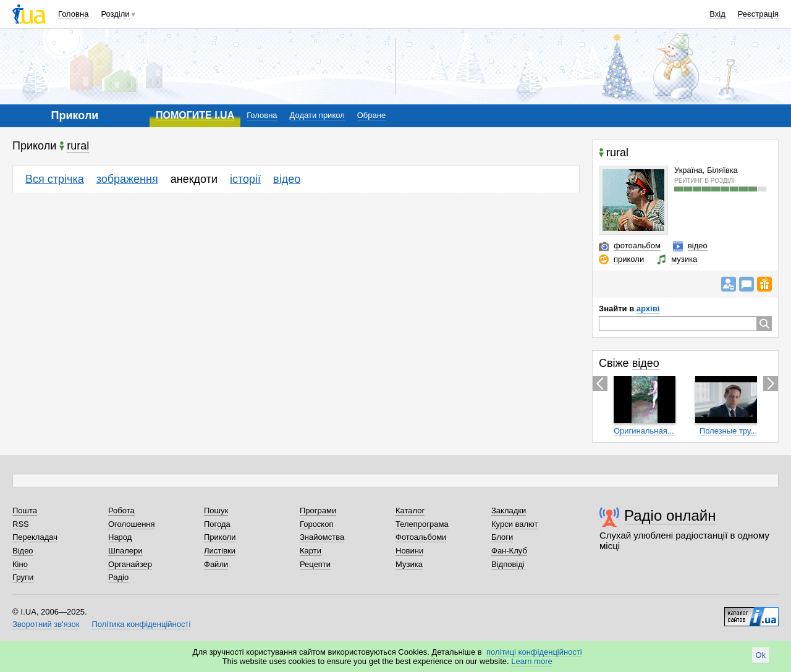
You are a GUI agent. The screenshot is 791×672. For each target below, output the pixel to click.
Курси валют (515, 524)
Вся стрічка (55, 179)
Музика (409, 564)
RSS (21, 524)
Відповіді (508, 564)
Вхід (717, 14)
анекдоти (194, 179)
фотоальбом (637, 246)
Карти (311, 551)
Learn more (531, 661)
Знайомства (322, 537)
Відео (23, 551)
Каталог (410, 510)
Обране (371, 115)
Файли (216, 564)
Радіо (118, 577)
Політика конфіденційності (141, 624)
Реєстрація (758, 14)
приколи (629, 259)
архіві (648, 309)
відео (287, 179)
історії (245, 179)
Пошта (25, 510)
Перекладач (35, 537)
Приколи (220, 537)
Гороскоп (316, 524)
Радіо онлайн (670, 515)
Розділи (115, 14)
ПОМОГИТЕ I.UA (195, 115)
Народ (120, 537)
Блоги (502, 537)
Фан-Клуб (509, 551)
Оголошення (132, 524)
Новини (409, 551)
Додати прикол (317, 115)
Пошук (216, 510)
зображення (127, 179)
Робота (121, 510)
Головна (73, 14)
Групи (23, 577)
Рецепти (315, 564)
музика (684, 259)
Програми (318, 510)
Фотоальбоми (421, 537)
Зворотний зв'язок (46, 624)
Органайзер (130, 564)
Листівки (220, 551)
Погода (217, 524)
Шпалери (125, 551)
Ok (760, 655)
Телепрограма (422, 524)
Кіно (20, 564)
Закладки (509, 510)
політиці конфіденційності (534, 652)
